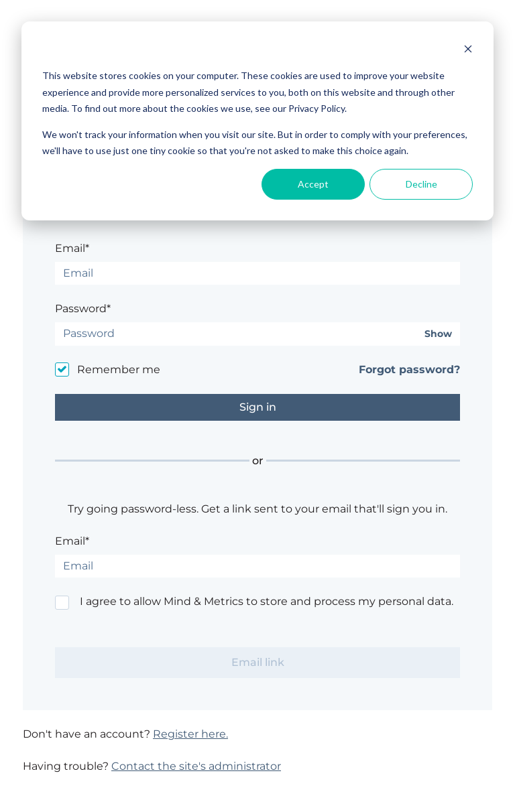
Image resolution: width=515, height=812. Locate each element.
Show (438, 334)
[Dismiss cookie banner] (468, 51)
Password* (83, 309)
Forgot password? (409, 369)
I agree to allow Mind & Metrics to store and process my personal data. (267, 601)
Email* (72, 248)
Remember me (119, 369)
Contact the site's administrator (196, 766)
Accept (313, 184)
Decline (421, 184)
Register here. (190, 734)
